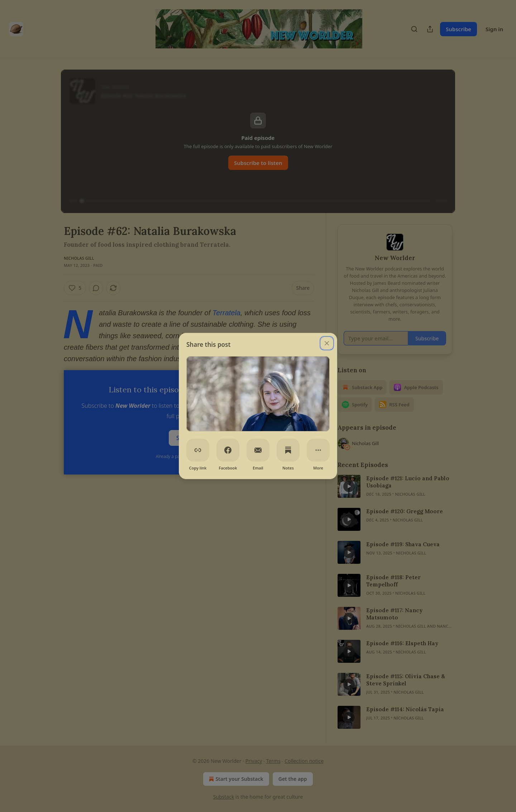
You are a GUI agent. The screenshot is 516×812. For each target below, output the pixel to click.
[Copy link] (198, 450)
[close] (327, 343)
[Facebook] (228, 450)
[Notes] (288, 450)
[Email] (258, 450)
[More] (318, 450)
